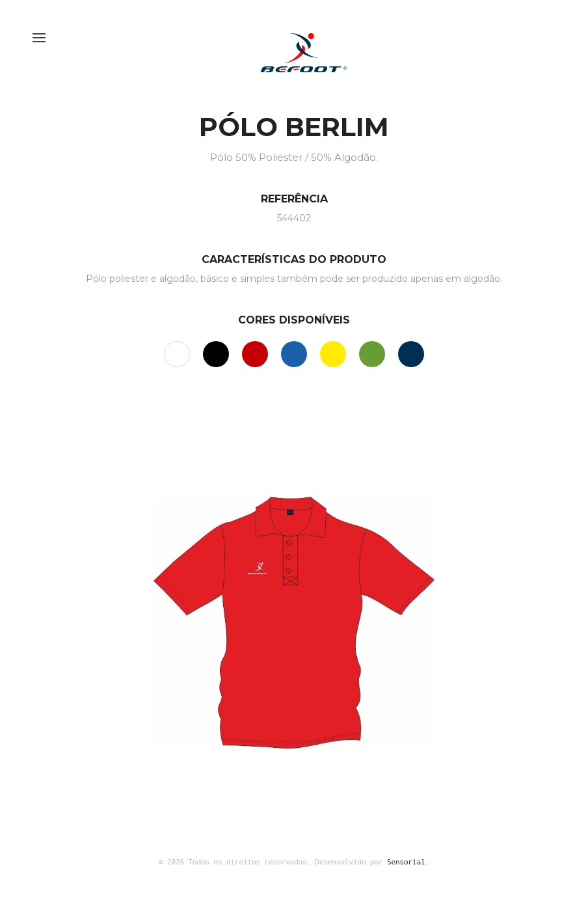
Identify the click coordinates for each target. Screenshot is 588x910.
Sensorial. (408, 862)
